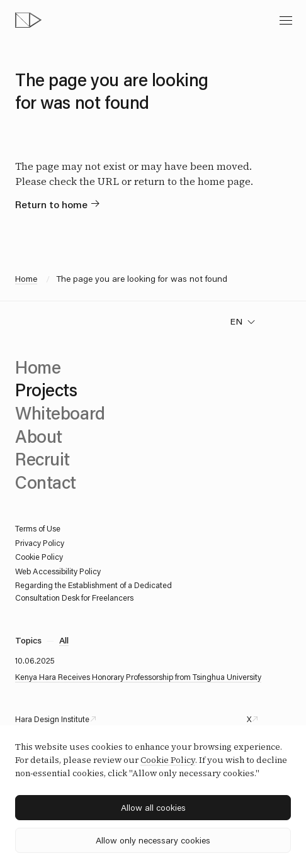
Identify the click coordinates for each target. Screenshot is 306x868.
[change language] (243, 322)
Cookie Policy (39, 557)
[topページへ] (28, 20)
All (64, 640)
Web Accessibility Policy (58, 571)
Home (26, 279)
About (39, 436)
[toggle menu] (286, 20)
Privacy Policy (40, 543)
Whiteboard (60, 413)
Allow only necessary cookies (153, 840)
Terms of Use (38, 528)
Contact (46, 482)
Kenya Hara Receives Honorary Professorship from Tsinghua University (138, 677)
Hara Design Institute (52, 719)
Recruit (42, 459)
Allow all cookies (153, 808)
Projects (46, 389)
